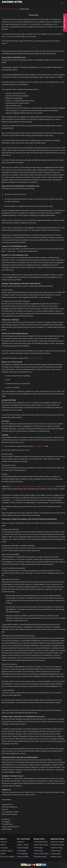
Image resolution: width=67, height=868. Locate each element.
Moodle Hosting (56, 857)
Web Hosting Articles (41, 842)
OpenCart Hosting (57, 848)
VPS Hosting (39, 848)
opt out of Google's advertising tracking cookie (24, 486)
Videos (3, 854)
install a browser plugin (48, 486)
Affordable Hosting (40, 857)
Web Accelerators (23, 857)
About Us (4, 842)
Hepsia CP (21, 842)
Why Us (4, 845)
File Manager (22, 851)
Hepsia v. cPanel (23, 845)
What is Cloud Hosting (42, 854)
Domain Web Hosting (41, 845)
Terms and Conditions (12, 9)
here (3, 491)
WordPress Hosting (57, 842)
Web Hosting (39, 851)
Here (3, 446)
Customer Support (7, 851)
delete (43, 446)
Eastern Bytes (12, 2)
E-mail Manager (23, 854)
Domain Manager (23, 848)
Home (2, 9)
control (37, 446)
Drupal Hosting (56, 854)
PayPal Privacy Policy (35, 358)
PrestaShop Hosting (58, 845)
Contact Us (5, 848)
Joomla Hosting (56, 851)
